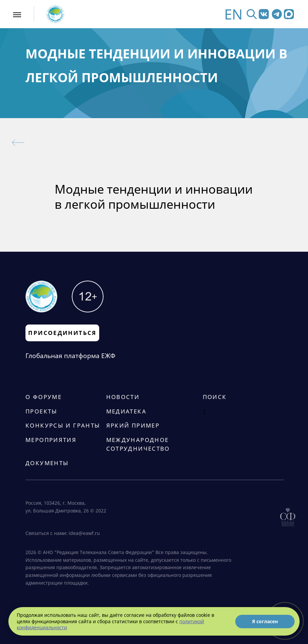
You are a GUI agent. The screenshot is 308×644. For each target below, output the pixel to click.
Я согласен (265, 621)
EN (233, 14)
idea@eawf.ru (84, 533)
